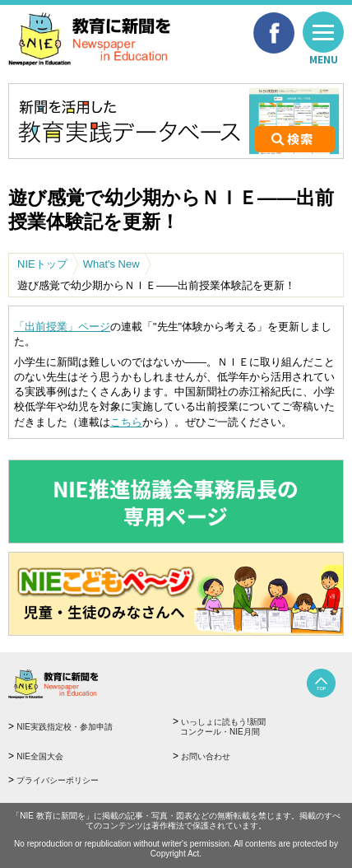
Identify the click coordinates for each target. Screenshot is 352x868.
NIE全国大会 (40, 756)
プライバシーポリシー (58, 780)
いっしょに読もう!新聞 (255, 728)
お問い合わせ (206, 756)
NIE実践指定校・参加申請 (65, 727)
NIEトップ (42, 264)
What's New (111, 264)
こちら (126, 422)
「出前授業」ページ (62, 327)
